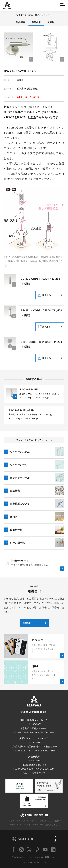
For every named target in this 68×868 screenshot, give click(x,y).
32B (33, 117)
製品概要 (21, 22)
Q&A (9, 5)
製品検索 (36, 22)
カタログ (45, 5)
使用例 (51, 22)
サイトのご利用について (46, 857)
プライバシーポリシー (21, 857)
